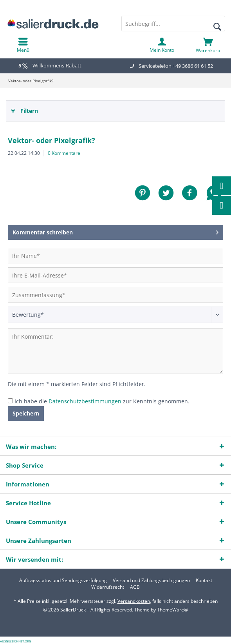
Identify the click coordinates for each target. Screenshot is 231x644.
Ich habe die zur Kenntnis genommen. (102, 401)
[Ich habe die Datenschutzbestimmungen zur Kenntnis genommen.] (10, 401)
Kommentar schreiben (115, 231)
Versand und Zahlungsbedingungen (151, 581)
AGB (135, 587)
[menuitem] (208, 45)
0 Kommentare (64, 153)
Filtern (24, 110)
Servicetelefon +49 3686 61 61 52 (176, 66)
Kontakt (204, 581)
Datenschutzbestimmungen (85, 401)
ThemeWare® (172, 610)
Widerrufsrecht (108, 587)
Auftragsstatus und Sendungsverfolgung (63, 581)
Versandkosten (134, 601)
